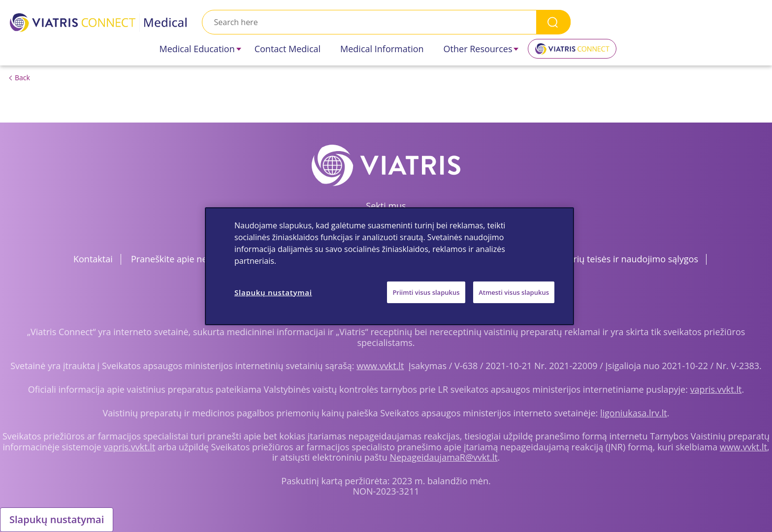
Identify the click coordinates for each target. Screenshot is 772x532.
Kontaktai (93, 259)
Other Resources (478, 49)
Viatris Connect (572, 52)
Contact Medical (288, 49)
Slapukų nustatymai (57, 519)
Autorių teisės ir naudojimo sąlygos (626, 259)
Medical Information (382, 49)
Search (553, 22)
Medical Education (197, 49)
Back (22, 78)
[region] (389, 266)
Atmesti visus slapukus (514, 292)
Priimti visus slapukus (426, 292)
